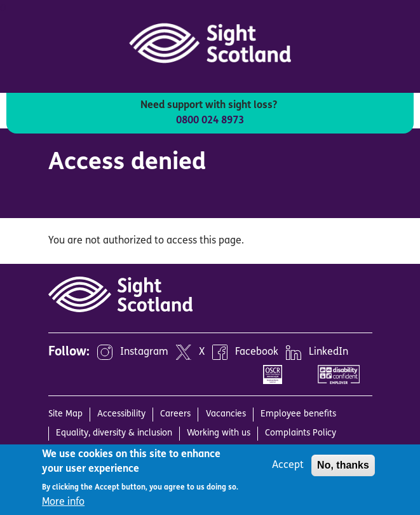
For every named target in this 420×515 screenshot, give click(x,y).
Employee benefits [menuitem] (298, 414)
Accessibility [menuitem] (121, 414)
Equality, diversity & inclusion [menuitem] (114, 433)
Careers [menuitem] (175, 414)
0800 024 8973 (210, 121)
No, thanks (343, 465)
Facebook (257, 353)
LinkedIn (329, 353)
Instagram (144, 353)
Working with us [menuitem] (219, 433)
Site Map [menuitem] (65, 414)
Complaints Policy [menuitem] (301, 433)
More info (63, 502)
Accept (288, 465)
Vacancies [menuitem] (226, 414)
